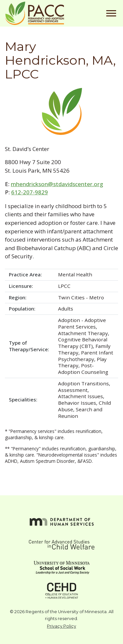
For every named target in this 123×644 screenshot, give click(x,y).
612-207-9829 (30, 192)
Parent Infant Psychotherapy (86, 356)
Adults (66, 309)
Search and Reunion (80, 413)
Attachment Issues (81, 396)
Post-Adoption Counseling (83, 369)
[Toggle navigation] (111, 13)
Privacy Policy (61, 626)
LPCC (64, 286)
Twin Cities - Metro (81, 297)
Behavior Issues (77, 403)
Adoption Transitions (83, 383)
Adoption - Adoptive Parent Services (82, 323)
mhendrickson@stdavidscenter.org (57, 184)
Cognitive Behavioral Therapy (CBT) (83, 343)
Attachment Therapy (83, 333)
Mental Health (75, 274)
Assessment (73, 390)
